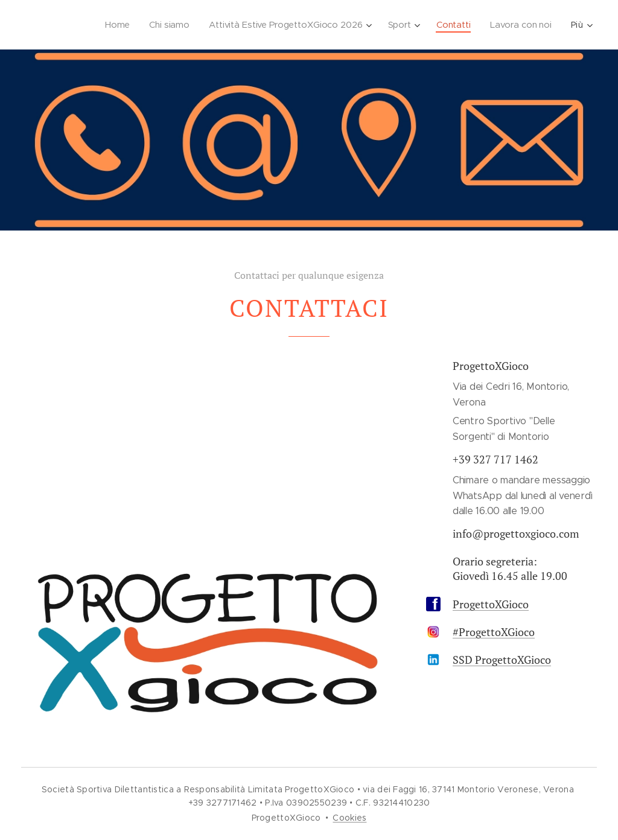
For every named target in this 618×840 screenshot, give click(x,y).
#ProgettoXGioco (494, 632)
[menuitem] (111, 25)
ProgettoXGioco (491, 604)
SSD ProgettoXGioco (502, 660)
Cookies (349, 818)
